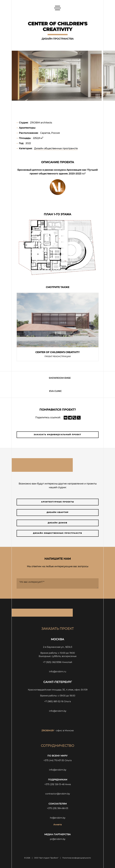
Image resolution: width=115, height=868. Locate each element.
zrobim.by (48, 731)
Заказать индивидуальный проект (57, 435)
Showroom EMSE (60, 378)
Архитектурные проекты (58, 502)
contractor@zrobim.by (57, 794)
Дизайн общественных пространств (57, 533)
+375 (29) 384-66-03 (57, 808)
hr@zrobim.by (58, 818)
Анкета (57, 825)
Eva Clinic (55, 391)
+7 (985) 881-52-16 (54, 701)
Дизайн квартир (58, 512)
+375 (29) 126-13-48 (54, 784)
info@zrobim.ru (57, 672)
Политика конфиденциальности (77, 858)
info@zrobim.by (58, 711)
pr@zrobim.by (58, 839)
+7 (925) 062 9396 (52, 662)
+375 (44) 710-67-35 (54, 760)
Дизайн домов (57, 523)
